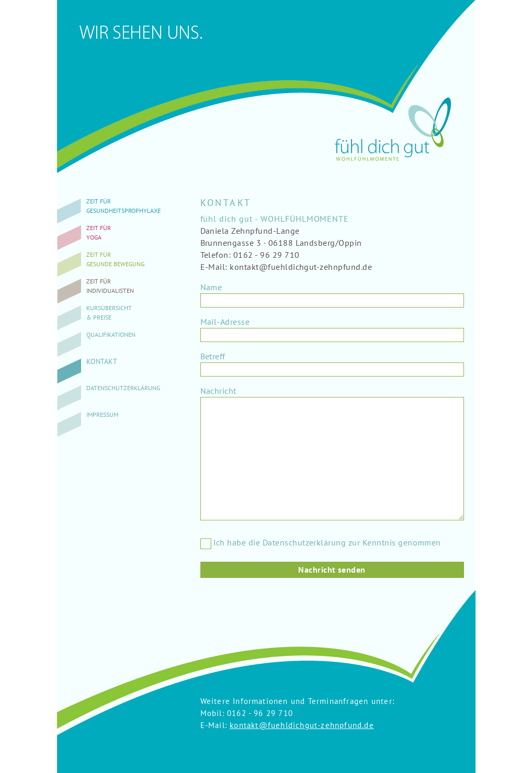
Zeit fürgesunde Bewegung (115, 259)
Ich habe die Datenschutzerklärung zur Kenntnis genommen (321, 543)
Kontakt (102, 361)
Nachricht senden (332, 570)
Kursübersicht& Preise (109, 312)
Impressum (102, 414)
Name (211, 287)
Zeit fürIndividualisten (110, 286)
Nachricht (218, 391)
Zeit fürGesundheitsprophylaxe (123, 206)
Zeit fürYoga (99, 232)
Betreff (213, 356)
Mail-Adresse (225, 322)
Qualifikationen (111, 334)
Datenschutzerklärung (123, 388)
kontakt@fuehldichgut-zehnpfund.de (302, 725)
